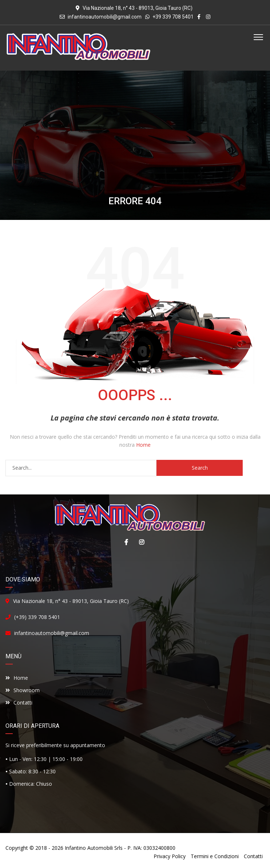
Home (143, 445)
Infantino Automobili (89, 848)
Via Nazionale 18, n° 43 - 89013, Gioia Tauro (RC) (71, 601)
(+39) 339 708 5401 (37, 617)
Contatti (19, 703)
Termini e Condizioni (215, 856)
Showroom (23, 690)
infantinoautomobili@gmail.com (105, 17)
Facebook (124, 542)
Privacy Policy (170, 856)
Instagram (140, 542)
